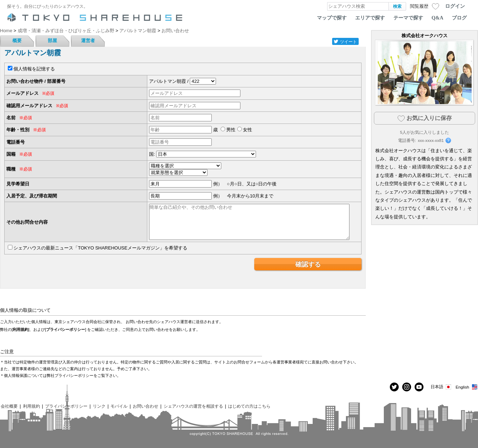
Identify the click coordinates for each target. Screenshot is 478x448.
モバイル (119, 406)
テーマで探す (408, 18)
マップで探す (332, 18)
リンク (99, 406)
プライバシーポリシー (66, 329)
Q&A (437, 18)
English (467, 387)
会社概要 (9, 406)
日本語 (441, 387)
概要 (17, 41)
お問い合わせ (146, 406)
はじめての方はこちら (249, 406)
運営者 (88, 41)
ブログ (459, 18)
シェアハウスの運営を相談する (193, 406)
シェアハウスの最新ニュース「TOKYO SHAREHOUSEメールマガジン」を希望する (100, 248)
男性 (231, 130)
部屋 (52, 41)
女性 (247, 130)
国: (152, 154)
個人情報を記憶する (34, 69)
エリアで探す (370, 18)
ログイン (455, 6)
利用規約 (21, 329)
